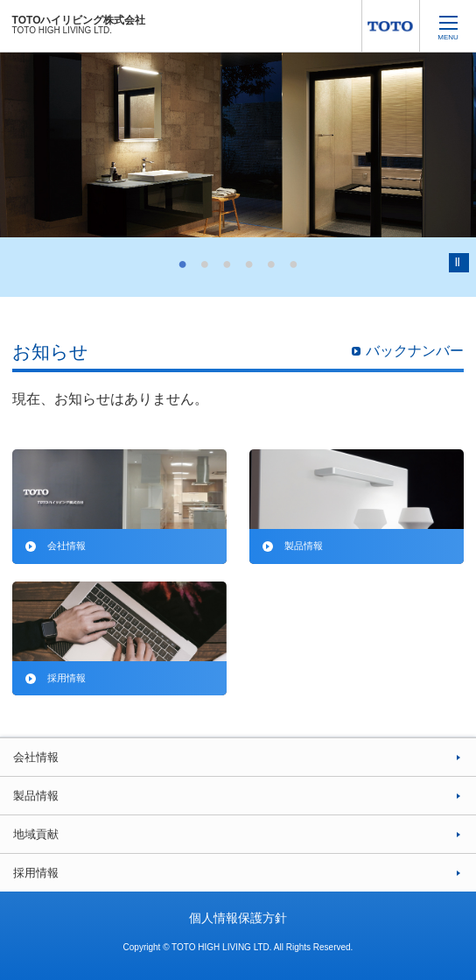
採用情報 (36, 873)
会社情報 (36, 757)
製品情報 (36, 796)
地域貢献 (36, 834)
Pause (459, 263)
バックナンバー (415, 351)
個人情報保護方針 (238, 918)
